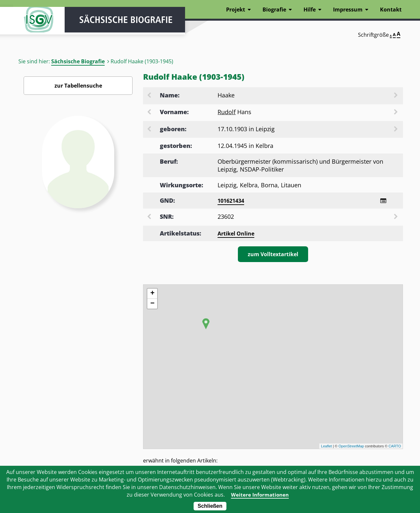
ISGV (33, 24)
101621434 (231, 201)
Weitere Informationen (260, 495)
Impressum (348, 10)
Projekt (236, 10)
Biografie (274, 10)
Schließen (210, 506)
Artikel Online (236, 234)
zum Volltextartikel (273, 255)
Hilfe (310, 10)
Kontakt (391, 10)
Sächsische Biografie (78, 61)
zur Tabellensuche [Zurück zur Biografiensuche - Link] (78, 86)
